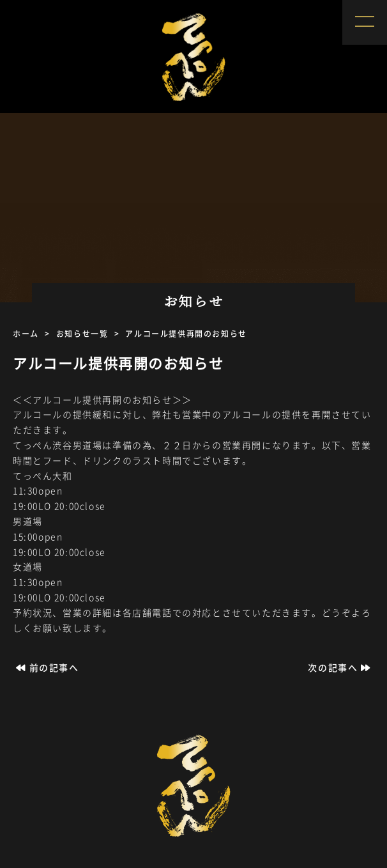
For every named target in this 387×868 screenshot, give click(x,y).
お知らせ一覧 (82, 334)
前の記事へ (46, 667)
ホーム (26, 334)
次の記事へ (341, 667)
